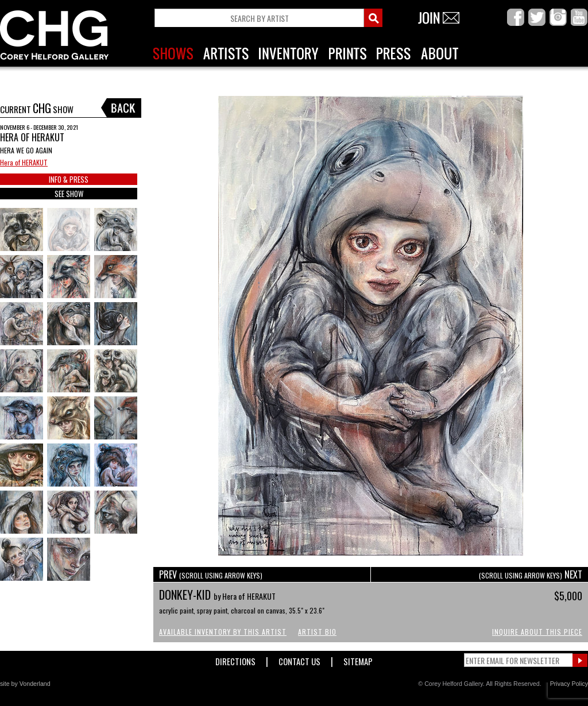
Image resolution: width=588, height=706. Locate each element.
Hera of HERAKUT (24, 162)
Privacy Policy (569, 684)
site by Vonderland (25, 684)
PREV (211, 574)
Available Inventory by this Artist (223, 632)
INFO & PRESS (69, 179)
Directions (235, 659)
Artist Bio (317, 632)
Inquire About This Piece (537, 632)
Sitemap (358, 659)
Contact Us (299, 659)
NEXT (531, 574)
